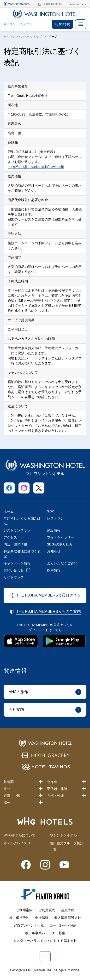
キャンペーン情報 (17, 563)
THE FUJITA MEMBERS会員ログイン (49, 595)
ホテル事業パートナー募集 (45, 933)
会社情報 (42, 918)
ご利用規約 (47, 910)
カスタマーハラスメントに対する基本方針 (45, 941)
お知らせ (54, 551)
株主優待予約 (19, 918)
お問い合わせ (14, 570)
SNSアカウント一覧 (29, 925)
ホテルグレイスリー (19, 843)
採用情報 (54, 570)
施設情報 (54, 530)
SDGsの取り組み (60, 544)
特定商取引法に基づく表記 (22, 554)
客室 (50, 511)
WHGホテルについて (19, 835)
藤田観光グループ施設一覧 (67, 846)
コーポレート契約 (63, 925)
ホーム (9, 511)
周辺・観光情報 (15, 544)
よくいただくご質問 (62, 563)
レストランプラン (17, 530)
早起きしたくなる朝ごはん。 (22, 521)
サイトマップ (14, 577)
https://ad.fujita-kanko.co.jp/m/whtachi (36, 167)
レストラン (55, 518)
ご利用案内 (24, 910)
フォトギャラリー (60, 537)
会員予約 (68, 910)
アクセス (10, 537)
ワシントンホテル (63, 835)
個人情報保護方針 (68, 918)
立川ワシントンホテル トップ (23, 37)
